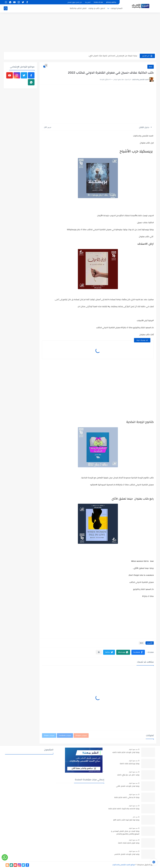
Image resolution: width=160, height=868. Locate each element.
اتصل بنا (88, 2)
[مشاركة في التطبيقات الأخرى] (99, 652)
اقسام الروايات (117, 8)
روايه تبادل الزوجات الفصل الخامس (127, 854)
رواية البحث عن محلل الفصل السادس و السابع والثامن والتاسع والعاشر (125, 833)
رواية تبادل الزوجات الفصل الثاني (128, 786)
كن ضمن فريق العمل (75, 2)
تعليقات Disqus (49, 735)
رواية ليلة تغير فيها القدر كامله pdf (126, 820)
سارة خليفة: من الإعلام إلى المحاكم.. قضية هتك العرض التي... (113, 56)
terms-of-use (98, 2)
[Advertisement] (80, 33)
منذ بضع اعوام (133, 749)
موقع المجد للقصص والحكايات (124, 865)
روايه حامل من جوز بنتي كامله (128, 775)
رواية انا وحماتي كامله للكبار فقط (127, 798)
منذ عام (135, 817)
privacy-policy (111, 2)
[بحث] (6, 8)
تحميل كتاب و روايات (97, 8)
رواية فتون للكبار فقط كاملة (129, 843)
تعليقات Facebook (65, 735)
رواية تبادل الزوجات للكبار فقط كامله (126, 752)
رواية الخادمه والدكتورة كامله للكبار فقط (124, 809)
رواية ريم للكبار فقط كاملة (130, 764)
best (151, 67)
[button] (138, 652)
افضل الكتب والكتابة (78, 8)
